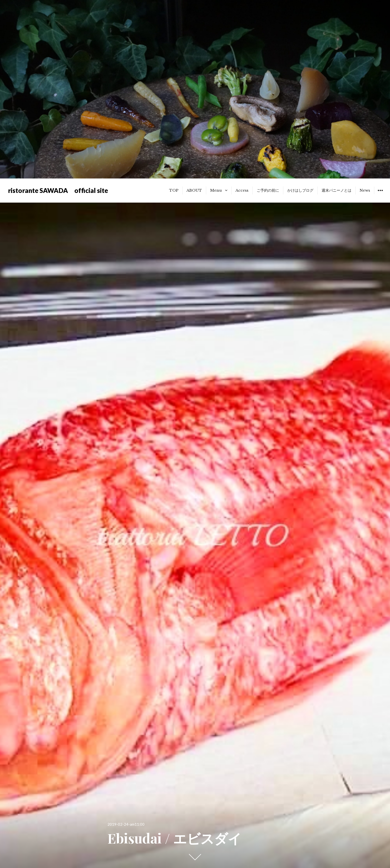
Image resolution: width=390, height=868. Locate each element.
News (365, 190)
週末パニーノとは (337, 190)
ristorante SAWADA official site (58, 190)
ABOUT (194, 190)
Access (242, 190)
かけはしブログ (300, 190)
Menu (216, 190)
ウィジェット (380, 194)
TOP (174, 190)
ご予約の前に (268, 190)
